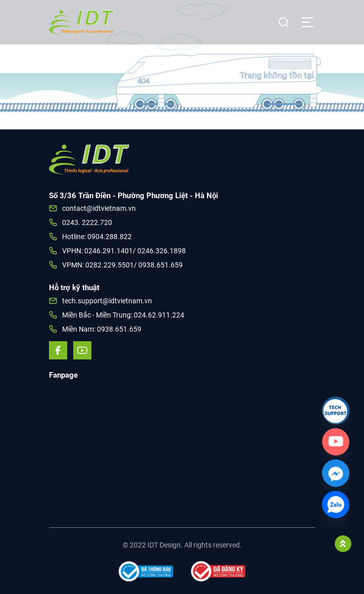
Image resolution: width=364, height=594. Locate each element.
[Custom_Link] (336, 442)
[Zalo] (336, 505)
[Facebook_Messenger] (336, 473)
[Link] (336, 410)
